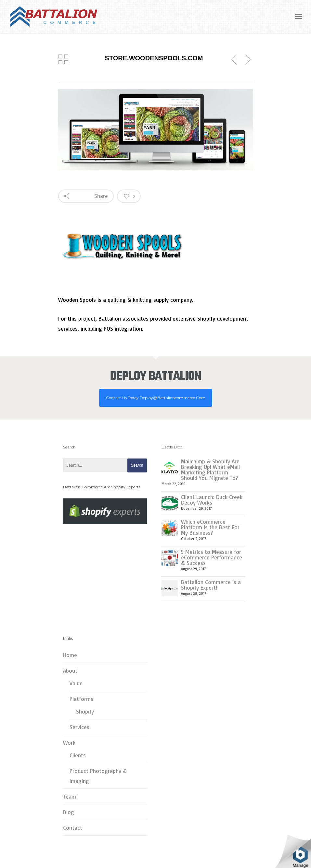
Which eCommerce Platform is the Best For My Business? (210, 527)
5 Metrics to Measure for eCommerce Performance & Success (212, 557)
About (70, 671)
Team (70, 796)
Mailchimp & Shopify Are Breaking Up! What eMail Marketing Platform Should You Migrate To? (210, 470)
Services (79, 727)
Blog (69, 812)
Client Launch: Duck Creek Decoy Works (212, 500)
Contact (73, 828)
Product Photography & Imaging (98, 776)
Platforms (81, 699)
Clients (78, 755)
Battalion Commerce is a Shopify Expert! (211, 585)
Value (76, 683)
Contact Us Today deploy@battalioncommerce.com (156, 398)
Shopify (85, 711)
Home (70, 655)
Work (69, 743)
